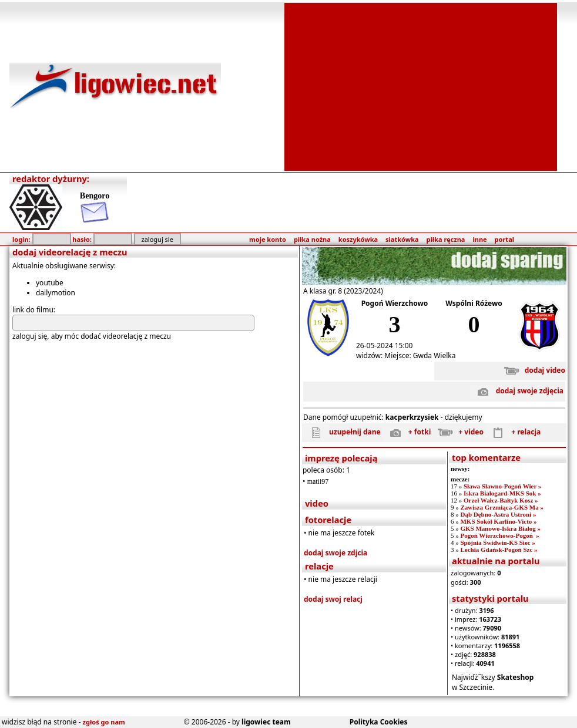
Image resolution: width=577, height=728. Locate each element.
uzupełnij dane (342, 432)
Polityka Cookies (379, 722)
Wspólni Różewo (474, 303)
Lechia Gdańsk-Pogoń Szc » (499, 550)
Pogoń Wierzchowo (395, 303)
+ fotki (407, 432)
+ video (458, 432)
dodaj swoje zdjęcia (517, 391)
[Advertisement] (421, 86)
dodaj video (532, 370)
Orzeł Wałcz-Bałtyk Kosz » (501, 500)
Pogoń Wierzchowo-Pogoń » (499, 535)
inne (479, 239)
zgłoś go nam (104, 722)
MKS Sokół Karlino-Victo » (498, 521)
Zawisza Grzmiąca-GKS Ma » (501, 507)
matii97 (318, 481)
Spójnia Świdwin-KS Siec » (497, 542)
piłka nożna (312, 239)
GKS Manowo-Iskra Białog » (500, 528)
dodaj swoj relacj (333, 599)
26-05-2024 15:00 (384, 346)
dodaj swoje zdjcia (336, 553)
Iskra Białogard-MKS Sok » (502, 493)
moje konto (268, 239)
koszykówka (358, 239)
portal (504, 239)
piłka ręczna (446, 239)
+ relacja (513, 432)
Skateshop (516, 677)
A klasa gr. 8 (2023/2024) (343, 291)
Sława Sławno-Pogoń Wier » (502, 486)
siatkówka (402, 239)
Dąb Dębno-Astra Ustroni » (498, 514)
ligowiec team (266, 722)
